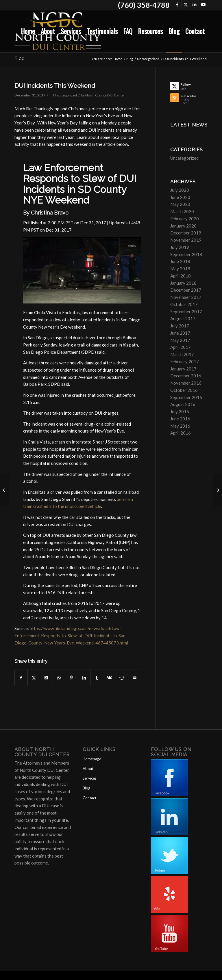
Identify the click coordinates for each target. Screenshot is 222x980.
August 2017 (183, 318)
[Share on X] (34, 678)
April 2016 (181, 433)
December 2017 (186, 290)
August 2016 (183, 404)
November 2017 (186, 297)
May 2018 (180, 269)
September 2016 (186, 397)
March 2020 (182, 211)
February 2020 (185, 219)
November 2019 (186, 240)
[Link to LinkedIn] (194, 4)
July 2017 (180, 326)
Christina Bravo (50, 213)
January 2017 (183, 369)
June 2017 (180, 333)
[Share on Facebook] (21, 678)
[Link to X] (186, 4)
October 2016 (184, 390)
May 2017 (180, 340)
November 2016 (186, 383)
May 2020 (180, 204)
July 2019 (180, 247)
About (88, 769)
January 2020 (183, 226)
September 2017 (186, 312)
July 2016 (180, 411)
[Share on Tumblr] (97, 678)
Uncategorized (65, 95)
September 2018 (186, 254)
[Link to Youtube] (203, 4)
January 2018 (183, 283)
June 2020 (180, 197)
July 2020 (180, 190)
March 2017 (182, 354)
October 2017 (184, 304)
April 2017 (181, 347)
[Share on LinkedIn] (84, 678)
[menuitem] (28, 31)
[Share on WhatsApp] (59, 678)
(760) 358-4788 (144, 5)
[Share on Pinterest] (72, 678)
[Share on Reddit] (122, 678)
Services (90, 778)
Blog (20, 58)
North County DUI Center (105, 95)
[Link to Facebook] (177, 4)
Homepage (92, 759)
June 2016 (180, 419)
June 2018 (180, 261)
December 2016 (186, 376)
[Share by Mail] (135, 678)
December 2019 (186, 233)
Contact (89, 798)
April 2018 (181, 276)
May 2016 (180, 426)
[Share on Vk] (109, 678)
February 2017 (185, 362)
